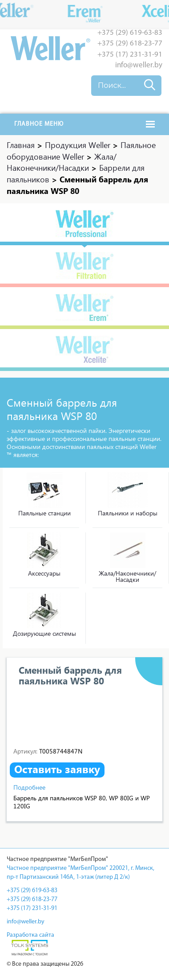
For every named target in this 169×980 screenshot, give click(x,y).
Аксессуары (44, 573)
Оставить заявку (57, 769)
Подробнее (29, 787)
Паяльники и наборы (128, 513)
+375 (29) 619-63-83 (130, 33)
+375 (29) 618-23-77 (130, 43)
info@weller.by (139, 65)
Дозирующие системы (44, 633)
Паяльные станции (44, 513)
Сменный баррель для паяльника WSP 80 (70, 675)
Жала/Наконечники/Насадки (127, 576)
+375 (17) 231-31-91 (130, 55)
